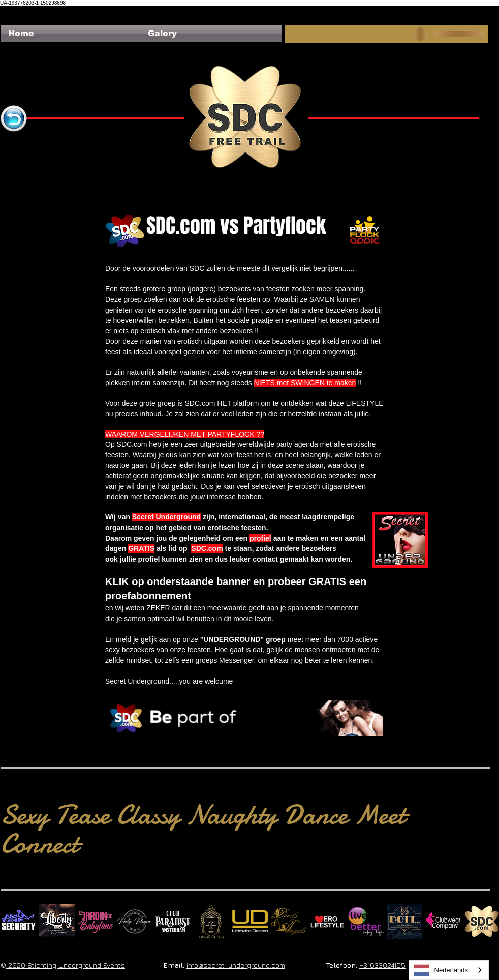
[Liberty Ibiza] (57, 922)
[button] (211, 34)
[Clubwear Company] (443, 922)
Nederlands (441, 970)
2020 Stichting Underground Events (66, 965)
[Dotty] (404, 922)
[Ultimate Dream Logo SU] (250, 922)
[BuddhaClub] (211, 922)
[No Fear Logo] (18, 922)
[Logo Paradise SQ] (173, 922)
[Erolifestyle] (327, 922)
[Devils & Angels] (289, 922)
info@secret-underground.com (236, 965)
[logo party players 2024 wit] (134, 922)
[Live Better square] (366, 922)
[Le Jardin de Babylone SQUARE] (96, 922)
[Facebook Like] (20, 11)
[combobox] (449, 970)
